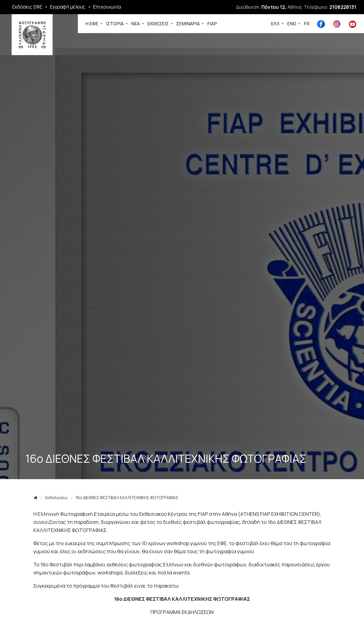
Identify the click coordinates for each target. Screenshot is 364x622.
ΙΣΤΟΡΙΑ (116, 24)
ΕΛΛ (275, 24)
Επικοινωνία (107, 7)
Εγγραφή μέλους (68, 7)
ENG (292, 24)
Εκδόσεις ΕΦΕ (27, 7)
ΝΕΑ (136, 24)
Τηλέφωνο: (330, 7)
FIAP (213, 24)
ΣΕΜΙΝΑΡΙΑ (189, 24)
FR (307, 24)
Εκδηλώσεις (57, 498)
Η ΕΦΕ (93, 24)
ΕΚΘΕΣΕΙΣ (159, 24)
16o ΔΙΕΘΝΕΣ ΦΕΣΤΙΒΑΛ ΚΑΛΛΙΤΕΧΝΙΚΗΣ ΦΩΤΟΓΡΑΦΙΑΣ (127, 498)
